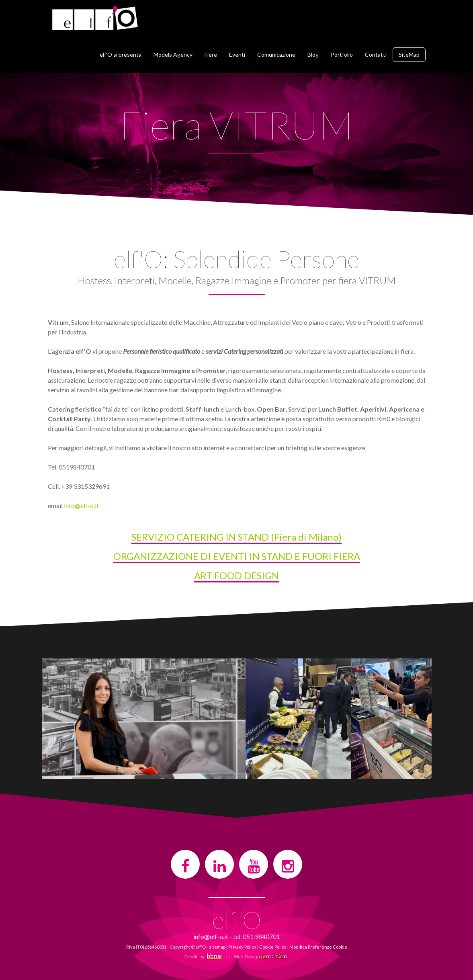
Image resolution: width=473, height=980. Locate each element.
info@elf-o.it (81, 505)
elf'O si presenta (121, 54)
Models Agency (173, 54)
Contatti (376, 54)
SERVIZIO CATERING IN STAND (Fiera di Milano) (236, 537)
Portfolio (342, 54)
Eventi (237, 54)
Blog (313, 54)
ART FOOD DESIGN (236, 575)
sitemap (217, 947)
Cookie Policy (273, 947)
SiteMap (409, 54)
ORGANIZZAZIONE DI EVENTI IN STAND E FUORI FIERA (237, 556)
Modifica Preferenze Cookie (318, 947)
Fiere (211, 54)
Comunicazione (276, 54)
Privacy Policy (242, 947)
